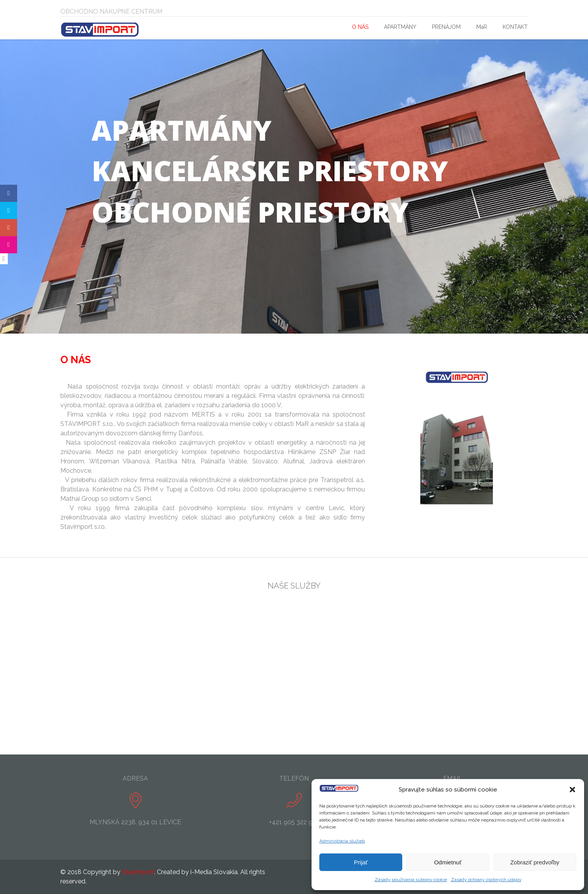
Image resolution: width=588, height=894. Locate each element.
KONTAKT (515, 27)
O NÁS (360, 27)
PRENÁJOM (446, 27)
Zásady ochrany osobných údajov (486, 880)
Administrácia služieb (342, 841)
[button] (572, 790)
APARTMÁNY (400, 27)
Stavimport (138, 872)
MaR (482, 27)
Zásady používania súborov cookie (411, 880)
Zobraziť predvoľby (535, 862)
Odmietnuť (448, 862)
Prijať (361, 862)
